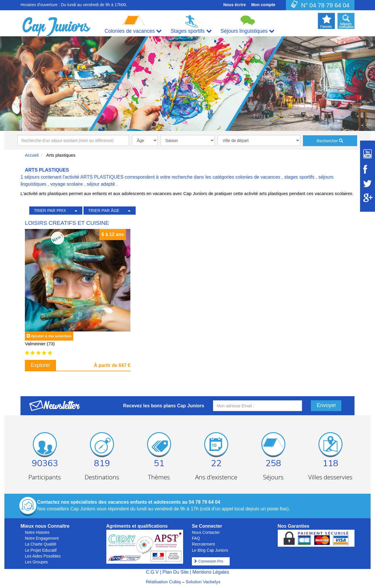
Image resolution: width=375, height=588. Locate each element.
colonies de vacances (258, 177)
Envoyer (326, 405)
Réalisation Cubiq (163, 582)
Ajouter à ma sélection (51, 336)
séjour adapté (101, 184)
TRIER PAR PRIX (50, 211)
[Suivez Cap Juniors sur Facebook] (368, 169)
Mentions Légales (211, 572)
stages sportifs (299, 177)
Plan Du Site (176, 572)
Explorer (41, 365)
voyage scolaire (66, 184)
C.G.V (152, 572)
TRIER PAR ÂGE (104, 211)
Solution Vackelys (203, 582)
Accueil (32, 155)
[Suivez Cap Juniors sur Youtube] (368, 154)
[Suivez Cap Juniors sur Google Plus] (368, 198)
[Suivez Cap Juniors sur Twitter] (368, 184)
